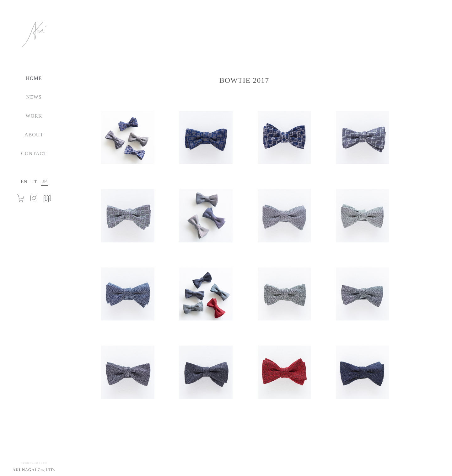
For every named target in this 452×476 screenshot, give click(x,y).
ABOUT (34, 135)
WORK (34, 116)
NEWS (34, 97)
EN (24, 182)
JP (44, 182)
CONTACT (34, 153)
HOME (34, 78)
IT (35, 182)
